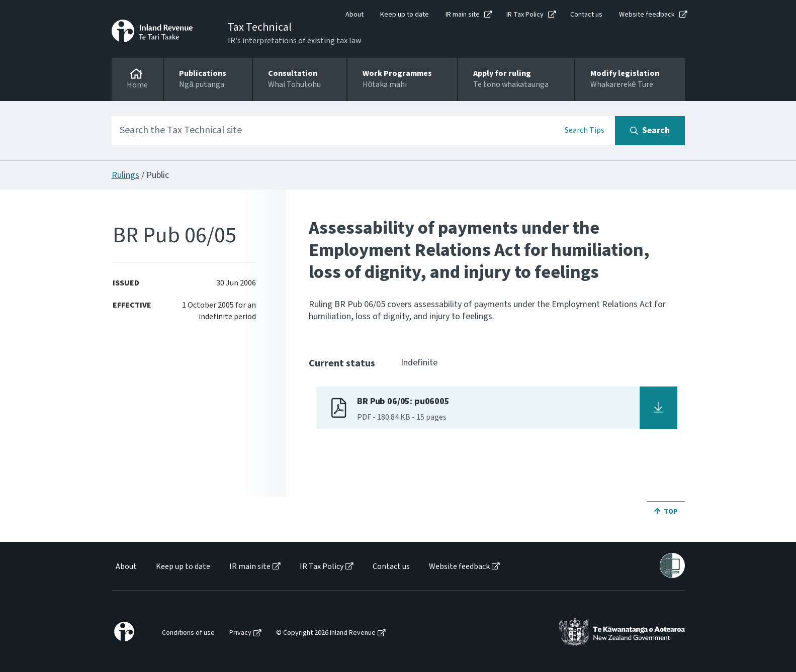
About (355, 15)
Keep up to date (405, 15)
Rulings (125, 175)
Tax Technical (260, 27)
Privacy (240, 633)
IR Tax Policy (525, 15)
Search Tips (585, 130)
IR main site (463, 15)
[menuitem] (125, 567)
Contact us (586, 15)
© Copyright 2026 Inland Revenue (326, 633)
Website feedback (647, 15)
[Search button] (650, 131)
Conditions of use (188, 633)
